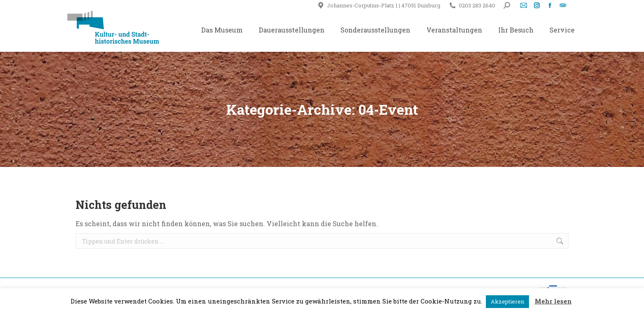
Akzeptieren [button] (507, 301)
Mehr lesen (553, 301)
